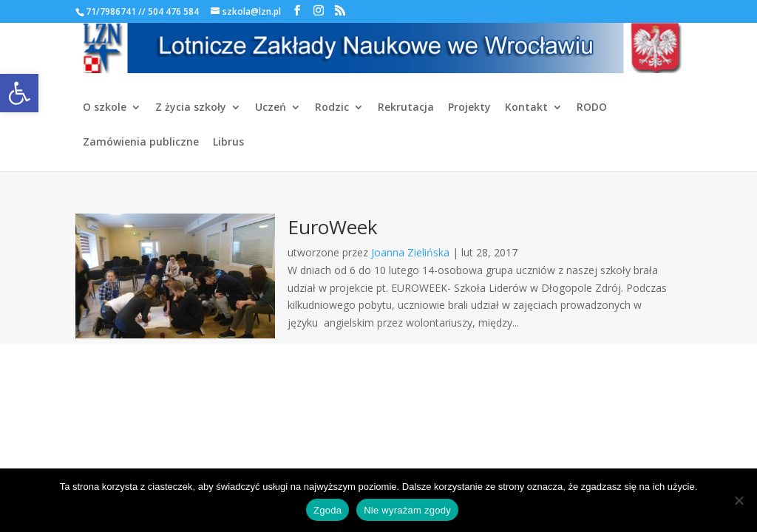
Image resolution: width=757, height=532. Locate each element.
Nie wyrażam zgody (407, 510)
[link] (19, 93)
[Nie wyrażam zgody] (739, 500)
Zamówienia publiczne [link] (141, 143)
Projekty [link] (469, 108)
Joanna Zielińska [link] (410, 252)
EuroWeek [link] (333, 227)
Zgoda (327, 510)
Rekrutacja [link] (406, 108)
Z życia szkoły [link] (191, 108)
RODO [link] (592, 108)
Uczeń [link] (271, 108)
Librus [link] (228, 143)
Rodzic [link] (332, 108)
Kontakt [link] (526, 108)
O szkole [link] (105, 108)
